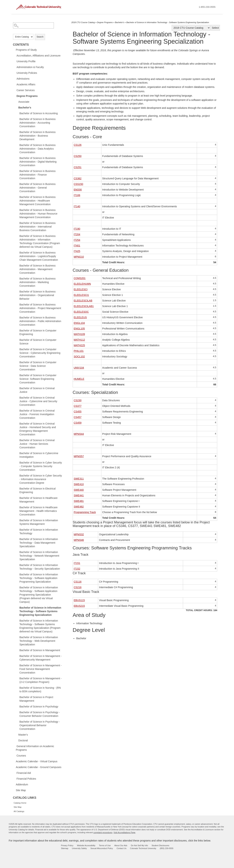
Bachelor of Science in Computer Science (38, 342)
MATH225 (79, 345)
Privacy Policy (67, 845)
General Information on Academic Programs (35, 748)
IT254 (77, 240)
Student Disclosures (160, 845)
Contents (21, 45)
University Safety (79, 848)
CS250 (78, 156)
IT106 (77, 195)
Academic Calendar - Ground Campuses (39, 767)
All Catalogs (19, 811)
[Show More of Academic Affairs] (15, 84)
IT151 (77, 563)
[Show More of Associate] (17, 102)
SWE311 (79, 479)
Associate (24, 102)
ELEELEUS (80, 317)
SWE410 (79, 484)
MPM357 (79, 456)
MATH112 (79, 340)
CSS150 (78, 184)
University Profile (26, 61)
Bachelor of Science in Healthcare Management (39, 500)
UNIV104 (79, 368)
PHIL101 (79, 351)
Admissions (23, 79)
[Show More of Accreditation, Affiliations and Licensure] (15, 55)
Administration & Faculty (30, 67)
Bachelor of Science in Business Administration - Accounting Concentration (38, 123)
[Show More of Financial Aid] (15, 773)
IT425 (77, 251)
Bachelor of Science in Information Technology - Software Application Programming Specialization (39, 578)
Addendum (22, 784)
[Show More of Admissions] (15, 78)
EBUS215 (79, 606)
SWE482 (79, 507)
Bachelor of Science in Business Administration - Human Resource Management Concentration (38, 214)
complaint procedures (103, 832)
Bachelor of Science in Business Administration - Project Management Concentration (40, 308)
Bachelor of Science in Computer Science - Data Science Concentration (38, 366)
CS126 (78, 145)
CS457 (78, 417)
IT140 (77, 206)
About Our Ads (121, 845)
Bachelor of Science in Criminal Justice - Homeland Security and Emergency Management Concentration (38, 429)
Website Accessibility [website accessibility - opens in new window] (86, 845)
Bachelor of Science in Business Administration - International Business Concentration (38, 227)
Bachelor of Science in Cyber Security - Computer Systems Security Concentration (41, 466)
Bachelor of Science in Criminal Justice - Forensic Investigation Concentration (37, 414)
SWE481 (79, 501)
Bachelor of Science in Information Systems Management (39, 522)
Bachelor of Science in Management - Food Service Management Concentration (41, 669)
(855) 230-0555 (167, 848)
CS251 (78, 167)
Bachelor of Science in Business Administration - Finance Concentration (38, 175)
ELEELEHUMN (82, 284)
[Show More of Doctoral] (17, 740)
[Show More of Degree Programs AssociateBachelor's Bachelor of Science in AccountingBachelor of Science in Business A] (15, 96)
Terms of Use (105, 845)
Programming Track (85, 512)
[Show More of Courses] (15, 755)
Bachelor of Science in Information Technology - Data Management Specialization (39, 543)
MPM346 (79, 540)
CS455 (78, 412)
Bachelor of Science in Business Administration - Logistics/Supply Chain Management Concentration (39, 256)
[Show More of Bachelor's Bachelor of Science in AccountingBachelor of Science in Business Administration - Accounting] (17, 107)
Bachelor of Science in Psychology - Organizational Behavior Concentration (40, 725)
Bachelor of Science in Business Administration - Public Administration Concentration (40, 321)
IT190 (77, 229)
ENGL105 (79, 329)
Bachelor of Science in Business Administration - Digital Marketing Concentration (38, 162)
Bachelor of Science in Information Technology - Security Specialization (40, 567)
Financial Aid (24, 773)
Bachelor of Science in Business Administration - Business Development (38, 136)
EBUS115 (79, 600)
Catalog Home (20, 803)
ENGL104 (79, 323)
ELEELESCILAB (83, 301)
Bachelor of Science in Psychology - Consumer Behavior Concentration (40, 714)
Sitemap (65, 848)
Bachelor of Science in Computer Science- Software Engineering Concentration (38, 379)
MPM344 (79, 434)
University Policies (27, 73)
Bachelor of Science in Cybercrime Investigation (39, 455)
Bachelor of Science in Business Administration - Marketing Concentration (38, 282)
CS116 (78, 582)
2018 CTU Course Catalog (83, 22)
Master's (23, 735)
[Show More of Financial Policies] (15, 779)
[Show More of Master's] (17, 734)
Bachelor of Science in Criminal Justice (37, 390)
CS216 (78, 587)
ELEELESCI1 (81, 295)
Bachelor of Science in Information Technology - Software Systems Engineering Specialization (40, 611)
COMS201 (80, 278)
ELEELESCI (81, 289)
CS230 (78, 400)
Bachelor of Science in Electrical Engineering (38, 490)
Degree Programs (27, 96)
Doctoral (23, 740)
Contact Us (121, 848)
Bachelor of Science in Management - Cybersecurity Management (41, 658)
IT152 (77, 569)
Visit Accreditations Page (124, 832)
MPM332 (79, 534)
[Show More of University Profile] (15, 61)
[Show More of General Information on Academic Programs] (15, 746)
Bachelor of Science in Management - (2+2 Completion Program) (41, 680)
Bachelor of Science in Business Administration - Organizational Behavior (38, 295)
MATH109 (79, 334)
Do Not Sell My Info (139, 845)
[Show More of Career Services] (15, 90)
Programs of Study (26, 50)
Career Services (26, 90)
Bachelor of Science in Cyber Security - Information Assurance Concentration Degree (41, 479)
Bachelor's (25, 108)
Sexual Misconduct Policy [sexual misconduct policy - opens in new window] (102, 848)
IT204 (77, 234)
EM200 (78, 190)
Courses (21, 756)
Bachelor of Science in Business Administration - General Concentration (38, 188)
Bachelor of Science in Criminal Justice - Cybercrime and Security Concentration (38, 401)
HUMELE (79, 379)
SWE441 (79, 495)
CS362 (78, 178)
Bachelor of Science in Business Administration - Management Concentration (38, 269)
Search (40, 37)
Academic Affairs (26, 84)
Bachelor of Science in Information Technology (39, 532)
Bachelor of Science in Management (40, 650)
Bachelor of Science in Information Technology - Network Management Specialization (39, 556)
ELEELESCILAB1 (84, 306)
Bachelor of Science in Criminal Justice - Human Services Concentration (37, 444)
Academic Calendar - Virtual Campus (37, 761)
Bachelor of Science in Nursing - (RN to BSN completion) (40, 690)
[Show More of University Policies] (15, 73)
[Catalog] (191, 28)
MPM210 (79, 257)
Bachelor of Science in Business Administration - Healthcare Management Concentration (38, 201)
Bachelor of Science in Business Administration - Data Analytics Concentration (38, 149)
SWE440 (79, 490)
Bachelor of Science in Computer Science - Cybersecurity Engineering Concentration (40, 353)
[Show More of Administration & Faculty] (15, 67)
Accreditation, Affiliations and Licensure (39, 56)
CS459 (78, 423)
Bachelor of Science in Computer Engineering (38, 332)
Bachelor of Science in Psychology (39, 707)
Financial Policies (26, 779)
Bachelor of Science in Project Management (36, 699)
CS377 (78, 406)
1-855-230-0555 (207, 7)
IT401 (77, 246)
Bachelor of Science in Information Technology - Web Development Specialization (39, 641)
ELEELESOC (81, 312)
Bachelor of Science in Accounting (39, 113)
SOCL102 (79, 357)
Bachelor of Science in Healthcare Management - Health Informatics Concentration (39, 511)
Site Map (21, 790)
